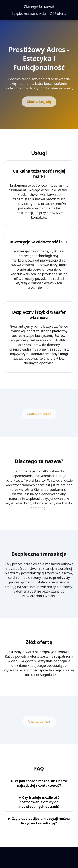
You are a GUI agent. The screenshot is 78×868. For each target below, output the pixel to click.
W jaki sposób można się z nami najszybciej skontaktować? (41, 783)
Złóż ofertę (58, 13)
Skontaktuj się (39, 102)
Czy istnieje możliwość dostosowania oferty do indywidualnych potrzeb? (39, 802)
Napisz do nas (39, 722)
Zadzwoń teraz (39, 415)
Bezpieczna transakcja (29, 13)
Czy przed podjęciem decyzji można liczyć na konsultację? (41, 821)
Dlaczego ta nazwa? (39, 6)
